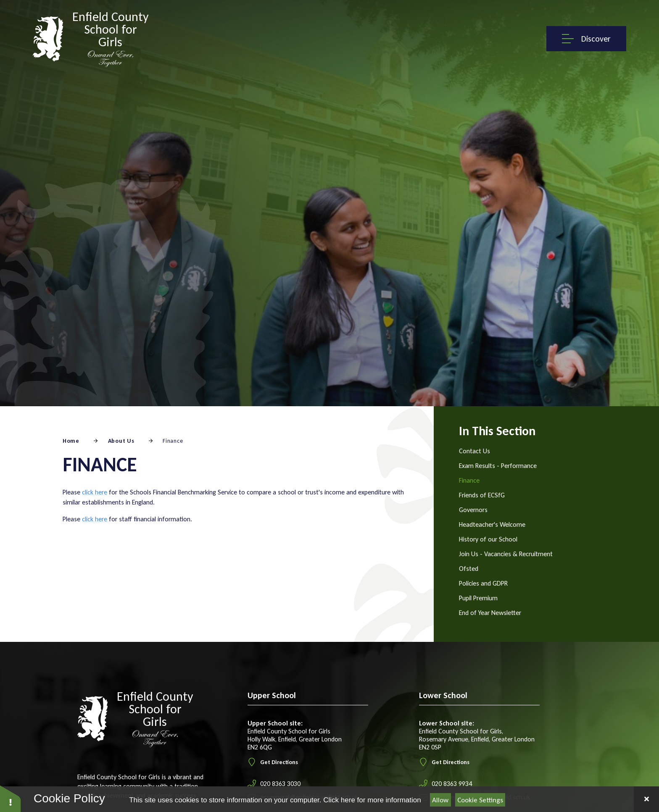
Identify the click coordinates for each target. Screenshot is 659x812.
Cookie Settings (480, 800)
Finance (173, 441)
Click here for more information (372, 800)
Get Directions (273, 762)
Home (71, 441)
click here (95, 492)
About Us (121, 441)
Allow (440, 800)
